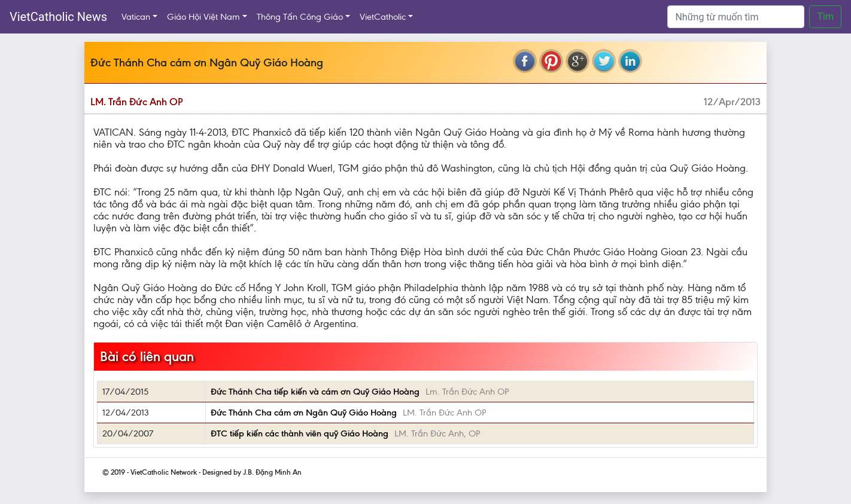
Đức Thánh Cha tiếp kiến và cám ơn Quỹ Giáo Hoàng (315, 392)
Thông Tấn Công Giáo (300, 17)
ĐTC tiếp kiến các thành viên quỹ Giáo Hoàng (300, 433)
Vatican (136, 17)
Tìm (825, 16)
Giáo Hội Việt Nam (203, 17)
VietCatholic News (58, 17)
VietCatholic (383, 17)
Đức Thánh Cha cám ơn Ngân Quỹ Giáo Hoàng (304, 413)
